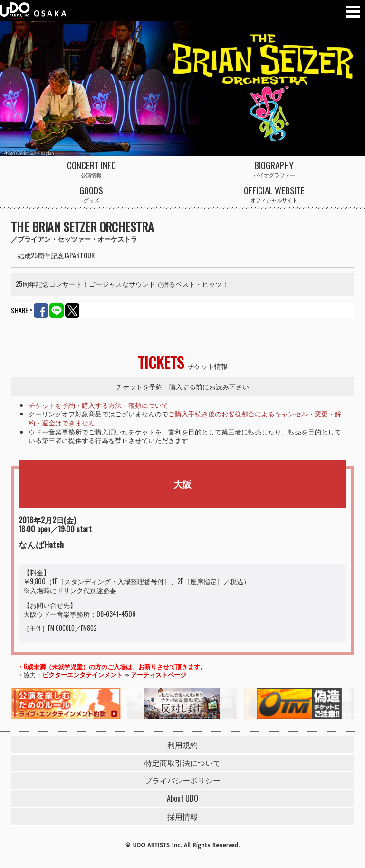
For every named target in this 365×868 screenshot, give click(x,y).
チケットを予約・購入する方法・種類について (98, 405)
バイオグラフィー (274, 169)
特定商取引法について (182, 763)
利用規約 (182, 745)
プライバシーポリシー (182, 780)
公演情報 (91, 169)
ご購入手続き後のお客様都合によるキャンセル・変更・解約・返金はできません (185, 418)
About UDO (182, 798)
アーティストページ (158, 675)
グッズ (91, 194)
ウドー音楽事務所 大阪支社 (33, 11)
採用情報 (182, 816)
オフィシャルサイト (274, 194)
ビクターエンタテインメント (82, 675)
